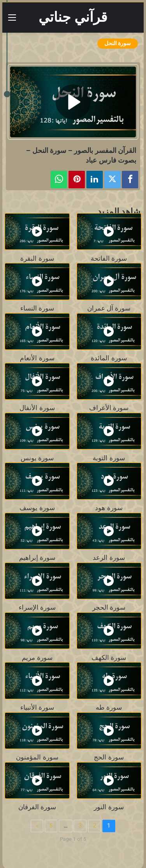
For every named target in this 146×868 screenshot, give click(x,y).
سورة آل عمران (109, 308)
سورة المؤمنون (37, 757)
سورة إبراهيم (37, 558)
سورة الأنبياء (37, 708)
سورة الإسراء (37, 608)
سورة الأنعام (37, 358)
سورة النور (109, 807)
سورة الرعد (109, 558)
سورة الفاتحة (109, 259)
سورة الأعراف (109, 408)
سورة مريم (37, 658)
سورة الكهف (109, 658)
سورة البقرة (37, 259)
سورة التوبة (109, 458)
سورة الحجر (109, 608)
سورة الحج (109, 757)
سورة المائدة (109, 358)
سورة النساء (37, 308)
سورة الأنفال (37, 408)
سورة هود (109, 508)
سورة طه (109, 708)
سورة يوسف (37, 508)
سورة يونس (37, 458)
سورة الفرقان (37, 807)
